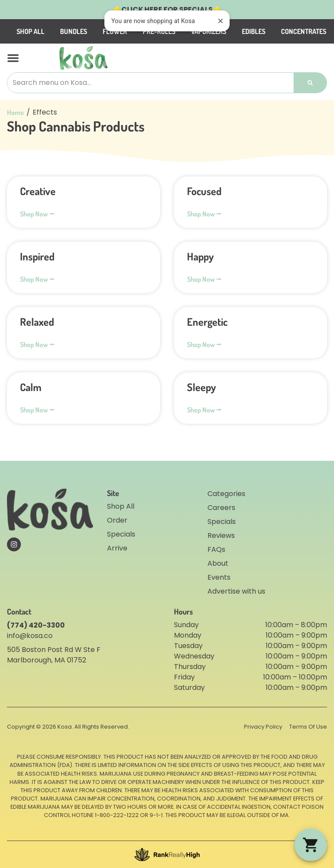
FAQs (216, 549)
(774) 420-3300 (36, 625)
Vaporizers (237, 31)
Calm (31, 387)
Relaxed (37, 322)
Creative (38, 191)
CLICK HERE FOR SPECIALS (167, 9)
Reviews (221, 535)
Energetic (207, 322)
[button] (13, 58)
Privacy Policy (263, 727)
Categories (226, 494)
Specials (121, 534)
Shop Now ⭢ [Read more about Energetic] (204, 344)
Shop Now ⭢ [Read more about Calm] (37, 410)
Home (15, 112)
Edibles (282, 31)
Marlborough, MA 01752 (47, 660)
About (218, 563)
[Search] (310, 83)
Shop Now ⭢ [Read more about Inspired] (37, 279)
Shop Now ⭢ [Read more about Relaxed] (37, 344)
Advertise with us (236, 591)
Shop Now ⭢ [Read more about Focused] (204, 214)
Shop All (59, 31)
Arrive (117, 548)
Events (219, 577)
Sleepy (201, 387)
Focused (204, 191)
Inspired (37, 256)
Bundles (102, 31)
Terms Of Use (308, 727)
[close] (220, 21)
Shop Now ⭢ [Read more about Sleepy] (204, 410)
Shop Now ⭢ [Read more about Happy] (204, 279)
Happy (200, 256)
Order (117, 520)
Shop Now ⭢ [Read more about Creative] (37, 214)
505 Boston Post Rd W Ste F (54, 650)
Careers (221, 508)
